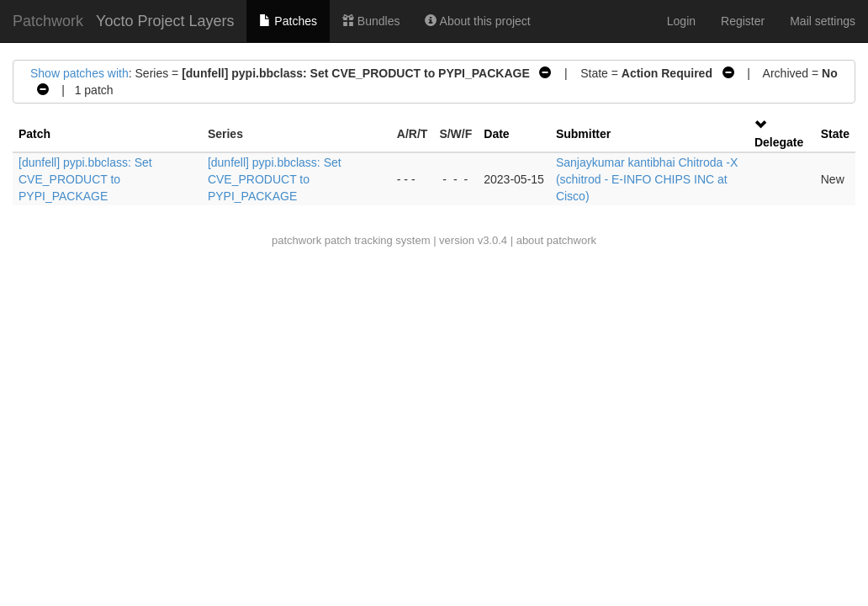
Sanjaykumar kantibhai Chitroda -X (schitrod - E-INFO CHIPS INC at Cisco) (647, 179)
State (835, 134)
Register (743, 21)
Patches (288, 21)
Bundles (371, 21)
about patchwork (556, 240)
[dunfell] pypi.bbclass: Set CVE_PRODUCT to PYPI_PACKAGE (85, 179)
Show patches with (79, 73)
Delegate (779, 142)
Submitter (583, 134)
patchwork (296, 240)
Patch (34, 134)
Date (496, 134)
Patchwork (48, 21)
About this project (477, 21)
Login (681, 21)
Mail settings (823, 21)
